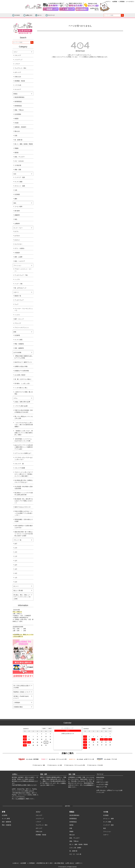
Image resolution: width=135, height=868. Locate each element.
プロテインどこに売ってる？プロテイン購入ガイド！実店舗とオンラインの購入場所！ (24, 474)
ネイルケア (18, 89)
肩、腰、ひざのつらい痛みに (23, 379)
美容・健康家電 (19, 348)
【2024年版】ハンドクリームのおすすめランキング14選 (23, 440)
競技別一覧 (18, 296)
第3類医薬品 (18, 106)
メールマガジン (130, 2)
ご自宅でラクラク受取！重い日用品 (24, 393)
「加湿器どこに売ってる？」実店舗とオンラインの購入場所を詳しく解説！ (24, 433)
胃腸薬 (16, 148)
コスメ (15, 52)
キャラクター (18, 244)
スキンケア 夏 (19, 464)
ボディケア (18, 72)
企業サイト (79, 863)
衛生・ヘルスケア (20, 261)
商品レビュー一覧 (102, 787)
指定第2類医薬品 (19, 97)
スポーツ (16, 292)
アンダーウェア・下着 (21, 275)
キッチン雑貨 (18, 182)
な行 (16, 561)
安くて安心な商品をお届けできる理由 (22, 687)
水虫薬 (16, 123)
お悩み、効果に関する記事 (22, 402)
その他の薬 (18, 165)
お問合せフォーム (112, 790)
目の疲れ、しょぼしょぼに (22, 383)
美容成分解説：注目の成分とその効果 (24, 520)
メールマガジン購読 (102, 784)
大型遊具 (17, 253)
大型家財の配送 (18, 707)
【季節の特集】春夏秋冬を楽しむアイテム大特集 (24, 357)
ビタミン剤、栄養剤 (75, 848)
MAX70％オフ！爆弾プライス (23, 362)
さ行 (16, 552)
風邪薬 (16, 153)
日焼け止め (18, 77)
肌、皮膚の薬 (18, 140)
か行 (16, 548)
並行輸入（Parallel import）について (22, 697)
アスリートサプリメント (22, 328)
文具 (16, 190)
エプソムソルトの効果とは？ (23, 453)
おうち (16, 231)
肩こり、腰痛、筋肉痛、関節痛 (24, 144)
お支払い (15, 774)
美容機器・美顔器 (20, 81)
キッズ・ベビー (18, 228)
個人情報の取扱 (59, 863)
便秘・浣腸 (18, 170)
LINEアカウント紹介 (102, 782)
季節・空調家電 (19, 344)
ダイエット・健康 (20, 186)
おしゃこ (16, 586)
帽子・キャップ (19, 319)
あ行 (16, 544)
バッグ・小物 (18, 284)
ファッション (17, 265)
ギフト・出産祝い (20, 248)
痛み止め (17, 131)
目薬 (16, 136)
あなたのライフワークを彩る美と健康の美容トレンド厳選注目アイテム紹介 (24, 447)
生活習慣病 (18, 114)
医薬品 (15, 94)
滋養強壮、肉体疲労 (20, 127)
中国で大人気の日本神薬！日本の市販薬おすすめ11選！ (24, 411)
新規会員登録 (100, 778)
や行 (16, 573)
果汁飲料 (17, 211)
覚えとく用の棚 (18, 590)
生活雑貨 (17, 194)
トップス (17, 279)
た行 (16, 556)
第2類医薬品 (18, 101)
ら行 (16, 578)
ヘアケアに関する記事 (21, 406)
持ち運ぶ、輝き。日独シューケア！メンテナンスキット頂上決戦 (22, 597)
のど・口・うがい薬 (75, 854)
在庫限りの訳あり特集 (21, 366)
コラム (15, 398)
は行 (16, 565)
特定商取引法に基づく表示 (45, 863)
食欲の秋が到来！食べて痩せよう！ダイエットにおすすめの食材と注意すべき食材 (24, 534)
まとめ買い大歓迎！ (20, 375)
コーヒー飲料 (18, 207)
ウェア (16, 304)
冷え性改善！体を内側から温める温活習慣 (24, 487)
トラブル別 (18, 85)
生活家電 (17, 335)
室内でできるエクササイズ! (22, 507)
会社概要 (23, 863)
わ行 (16, 582)
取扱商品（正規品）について (22, 692)
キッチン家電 (18, 340)
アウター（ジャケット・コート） (23, 270)
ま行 (16, 569)
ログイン (108, 2)
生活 (15, 174)
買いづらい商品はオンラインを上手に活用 (24, 417)
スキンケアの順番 (20, 468)
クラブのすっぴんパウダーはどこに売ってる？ (24, 458)
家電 (15, 332)
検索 (122, 15)
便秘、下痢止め (19, 110)
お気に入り (28, 15)
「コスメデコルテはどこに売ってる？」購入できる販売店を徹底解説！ (24, 425)
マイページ (50, 15)
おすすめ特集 (17, 352)
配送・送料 (44, 774)
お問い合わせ (70, 863)
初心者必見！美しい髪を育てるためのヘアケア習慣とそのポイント (24, 501)
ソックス (17, 315)
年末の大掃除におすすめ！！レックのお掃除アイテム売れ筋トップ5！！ (24, 513)
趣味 (16, 199)
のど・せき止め (19, 161)
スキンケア (18, 55)
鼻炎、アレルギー (20, 157)
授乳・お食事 (18, 257)
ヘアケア (17, 64)
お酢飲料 (17, 224)
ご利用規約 (122, 2)
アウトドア (18, 323)
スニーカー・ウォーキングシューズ (24, 310)
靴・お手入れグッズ (20, 288)
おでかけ (17, 236)
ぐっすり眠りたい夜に (21, 388)
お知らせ (16, 863)
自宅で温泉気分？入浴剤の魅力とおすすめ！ (24, 527)
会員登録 (115, 2)
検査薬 (16, 119)
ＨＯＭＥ (16, 15)
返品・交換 (72, 774)
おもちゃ (17, 240)
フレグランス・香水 (20, 68)
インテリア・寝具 (20, 177)
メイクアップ (18, 60)
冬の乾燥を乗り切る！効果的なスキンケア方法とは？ (24, 481)
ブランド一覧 (17, 540)
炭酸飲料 (17, 215)
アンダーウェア (19, 300)
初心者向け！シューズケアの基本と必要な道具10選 (24, 494)
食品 (15, 203)
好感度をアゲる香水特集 (22, 371)
